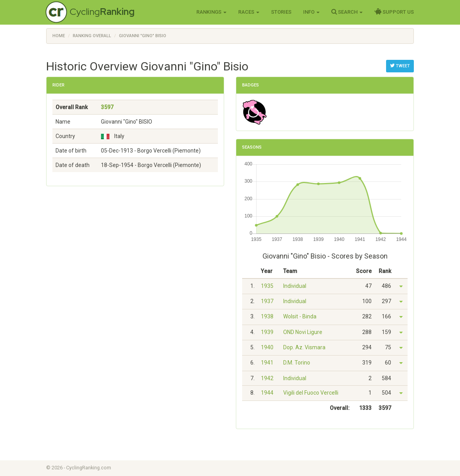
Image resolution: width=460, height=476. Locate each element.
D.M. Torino (297, 363)
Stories (281, 12)
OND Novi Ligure (303, 332)
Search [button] (347, 12)
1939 (267, 332)
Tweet (400, 66)
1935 (267, 286)
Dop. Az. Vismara (304, 347)
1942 (267, 378)
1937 (267, 301)
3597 (107, 107)
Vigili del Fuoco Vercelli (311, 393)
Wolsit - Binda (300, 316)
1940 (267, 347)
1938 (267, 316)
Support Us (394, 12)
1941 (267, 363)
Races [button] (249, 12)
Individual (295, 286)
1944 (267, 393)
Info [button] (311, 12)
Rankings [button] (211, 12)
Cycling (102, 12)
